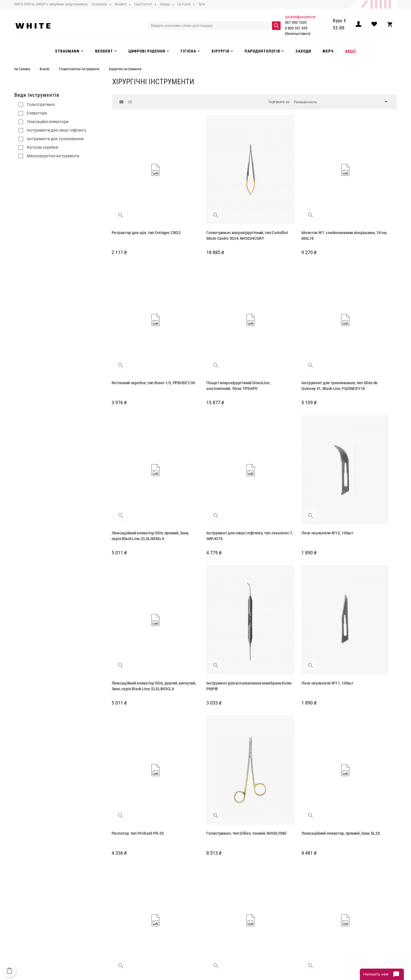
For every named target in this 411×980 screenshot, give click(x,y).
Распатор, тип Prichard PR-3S (138, 570)
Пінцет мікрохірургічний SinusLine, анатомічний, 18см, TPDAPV (144, 329)
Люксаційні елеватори (48, 122)
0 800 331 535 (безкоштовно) (299, 31)
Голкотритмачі (41, 104)
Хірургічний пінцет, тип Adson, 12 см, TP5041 (288, 816)
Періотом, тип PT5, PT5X (354, 813)
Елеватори (37, 113)
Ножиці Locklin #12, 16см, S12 (359, 570)
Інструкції (128, 925)
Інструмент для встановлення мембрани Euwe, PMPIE (286, 451)
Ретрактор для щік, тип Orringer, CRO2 (141, 207)
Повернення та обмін (138, 919)
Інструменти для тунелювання (55, 139)
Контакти (128, 931)
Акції (214, 931)
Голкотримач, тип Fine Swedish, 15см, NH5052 (360, 695)
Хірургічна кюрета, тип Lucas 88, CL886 (288, 695)
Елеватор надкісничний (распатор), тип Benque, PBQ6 (217, 816)
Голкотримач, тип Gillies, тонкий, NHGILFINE (215, 573)
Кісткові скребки (43, 147)
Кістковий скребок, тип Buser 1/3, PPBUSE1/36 (362, 207)
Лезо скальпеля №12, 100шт (138, 448)
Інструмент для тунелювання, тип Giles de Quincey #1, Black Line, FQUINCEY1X (216, 332)
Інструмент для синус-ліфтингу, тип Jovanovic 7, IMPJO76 (364, 329)
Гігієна (215, 919)
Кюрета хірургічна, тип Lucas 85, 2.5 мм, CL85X (217, 695)
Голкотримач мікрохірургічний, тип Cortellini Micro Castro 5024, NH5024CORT (217, 210)
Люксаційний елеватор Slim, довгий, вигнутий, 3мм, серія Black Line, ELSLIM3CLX (216, 453)
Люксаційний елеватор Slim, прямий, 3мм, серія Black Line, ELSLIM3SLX (286, 332)
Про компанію (132, 896)
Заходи (216, 925)
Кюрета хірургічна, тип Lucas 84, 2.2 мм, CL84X (144, 816)
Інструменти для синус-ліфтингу (57, 130)
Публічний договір (136, 902)
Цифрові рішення (224, 907)
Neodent (216, 902)
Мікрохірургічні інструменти (53, 156)
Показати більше (254, 851)
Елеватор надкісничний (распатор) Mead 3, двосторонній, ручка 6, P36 (144, 695)
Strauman (217, 896)
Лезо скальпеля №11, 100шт (358, 448)
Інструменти (220, 913)
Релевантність (342, 102)
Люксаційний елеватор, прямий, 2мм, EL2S (288, 573)
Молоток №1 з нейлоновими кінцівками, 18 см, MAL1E (284, 207)
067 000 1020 (297, 22)
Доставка (129, 907)
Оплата (127, 913)
